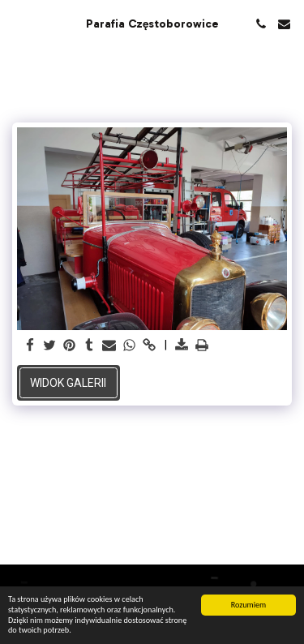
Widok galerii (68, 383)
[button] (18, 24)
